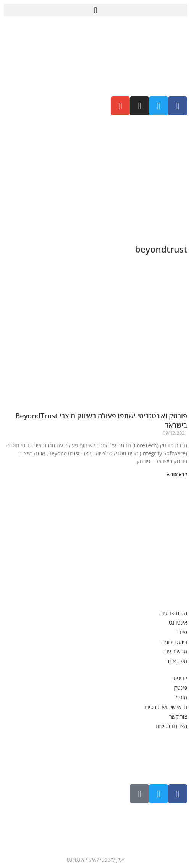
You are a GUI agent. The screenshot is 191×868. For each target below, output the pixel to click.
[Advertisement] (95, 176)
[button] (95, 10)
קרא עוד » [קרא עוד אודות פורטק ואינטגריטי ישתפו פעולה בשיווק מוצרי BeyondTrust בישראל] (177, 474)
